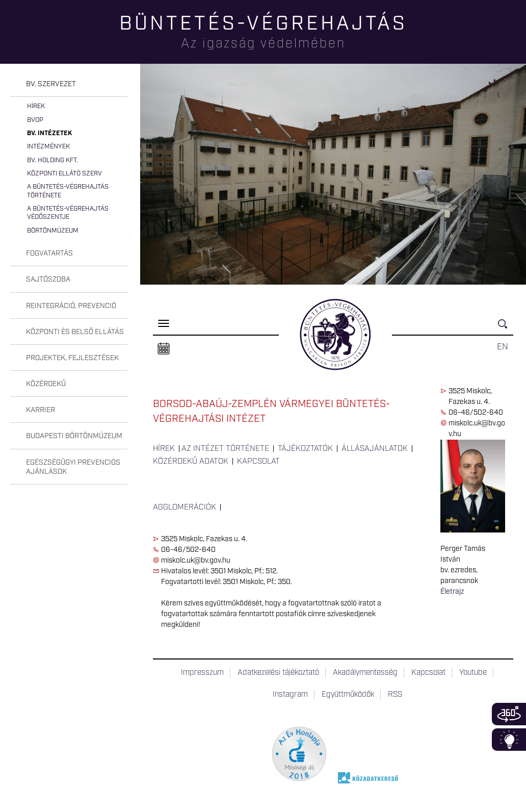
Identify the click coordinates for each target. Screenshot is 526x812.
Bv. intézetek (49, 133)
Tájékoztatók (305, 449)
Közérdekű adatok (191, 462)
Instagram (290, 695)
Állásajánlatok (375, 449)
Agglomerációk (185, 508)
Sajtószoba (48, 280)
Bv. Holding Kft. (52, 160)
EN (503, 347)
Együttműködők (348, 695)
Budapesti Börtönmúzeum (74, 436)
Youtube (473, 673)
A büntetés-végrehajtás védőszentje (68, 213)
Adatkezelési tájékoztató (278, 673)
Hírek (36, 106)
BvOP (35, 120)
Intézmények (48, 147)
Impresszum (202, 673)
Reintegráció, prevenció (71, 306)
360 (509, 714)
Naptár (164, 349)
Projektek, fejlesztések (72, 358)
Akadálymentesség (365, 673)
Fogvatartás (49, 253)
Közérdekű (46, 384)
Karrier (41, 410)
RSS (395, 695)
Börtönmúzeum (53, 231)
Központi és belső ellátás (75, 332)
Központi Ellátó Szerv (64, 174)
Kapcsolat (258, 462)
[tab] (69, 84)
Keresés (506, 328)
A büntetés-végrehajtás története (68, 191)
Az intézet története (225, 449)
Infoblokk (509, 740)
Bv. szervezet (51, 84)
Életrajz (452, 592)
